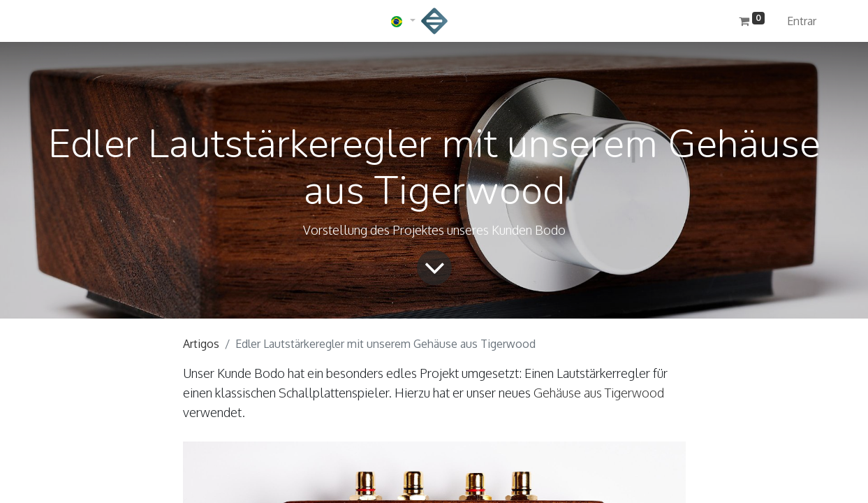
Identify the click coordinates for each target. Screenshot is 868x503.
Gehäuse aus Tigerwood (599, 393)
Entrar (802, 21)
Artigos (201, 344)
